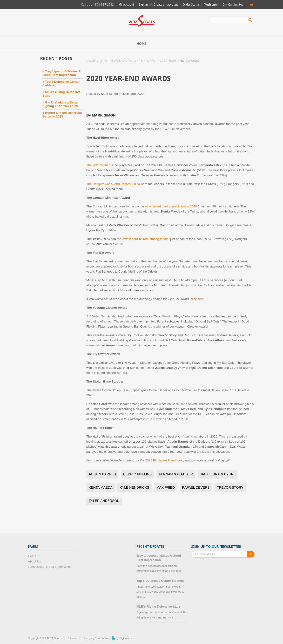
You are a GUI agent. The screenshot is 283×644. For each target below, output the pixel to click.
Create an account (166, 5)
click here (197, 299)
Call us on (97, 5)
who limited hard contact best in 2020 (171, 206)
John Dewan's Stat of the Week (128, 61)
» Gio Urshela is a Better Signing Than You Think (61, 104)
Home (91, 61)
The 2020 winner (98, 165)
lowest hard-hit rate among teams (145, 239)
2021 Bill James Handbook (164, 460)
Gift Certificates (233, 5)
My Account (126, 5)
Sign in (143, 5)
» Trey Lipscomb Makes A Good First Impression (61, 73)
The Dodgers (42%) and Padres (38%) (113, 184)
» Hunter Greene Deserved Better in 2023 (62, 115)
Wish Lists (211, 5)
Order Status (191, 5)
